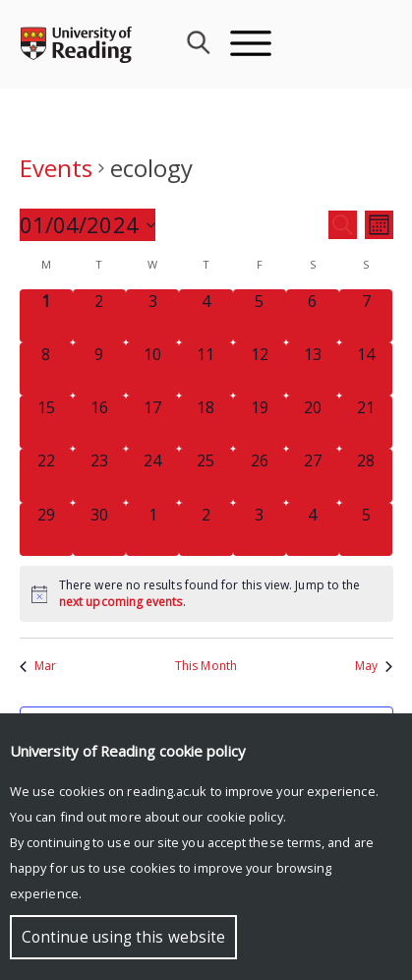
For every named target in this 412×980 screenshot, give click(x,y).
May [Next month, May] (374, 666)
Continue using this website (123, 937)
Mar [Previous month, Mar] (38, 666)
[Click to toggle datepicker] (88, 225)
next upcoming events (121, 602)
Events (56, 168)
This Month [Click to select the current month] (206, 666)
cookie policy (245, 817)
